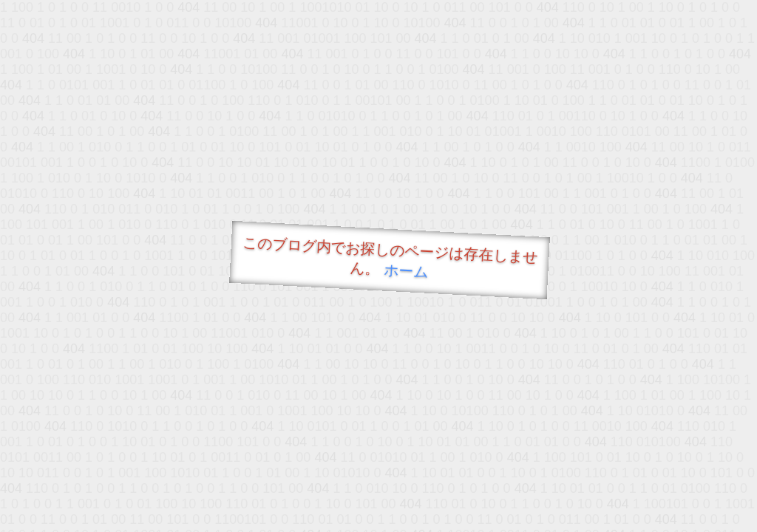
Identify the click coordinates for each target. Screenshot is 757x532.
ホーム (406, 271)
